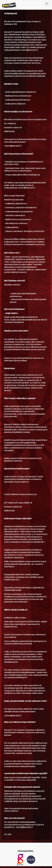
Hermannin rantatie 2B (13, 128)
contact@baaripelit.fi (29, 50)
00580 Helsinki (9, 132)
